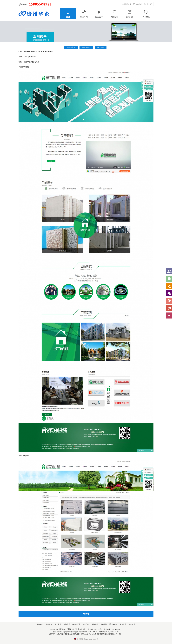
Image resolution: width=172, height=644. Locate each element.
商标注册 (67, 624)
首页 (68, 14)
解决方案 (83, 14)
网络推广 (149, 4)
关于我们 (146, 14)
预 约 (86, 614)
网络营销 (49, 624)
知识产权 (86, 624)
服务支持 (99, 14)
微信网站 (123, 624)
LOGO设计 (76, 624)
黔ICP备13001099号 (95, 629)
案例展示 (115, 14)
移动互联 (139, 4)
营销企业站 (71, 47)
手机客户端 (86, 47)
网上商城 (58, 624)
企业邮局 (132, 624)
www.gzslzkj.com (30, 57)
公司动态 (130, 14)
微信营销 (101, 47)
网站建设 (128, 4)
